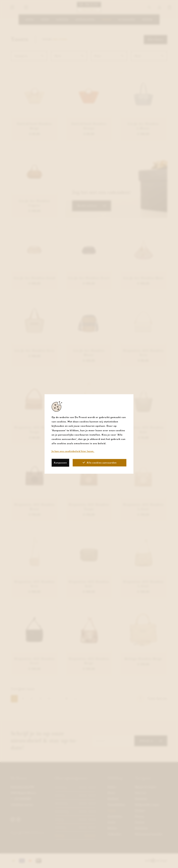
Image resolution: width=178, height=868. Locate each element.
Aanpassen (60, 463)
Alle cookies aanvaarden (100, 463)
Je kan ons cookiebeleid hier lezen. (73, 451)
